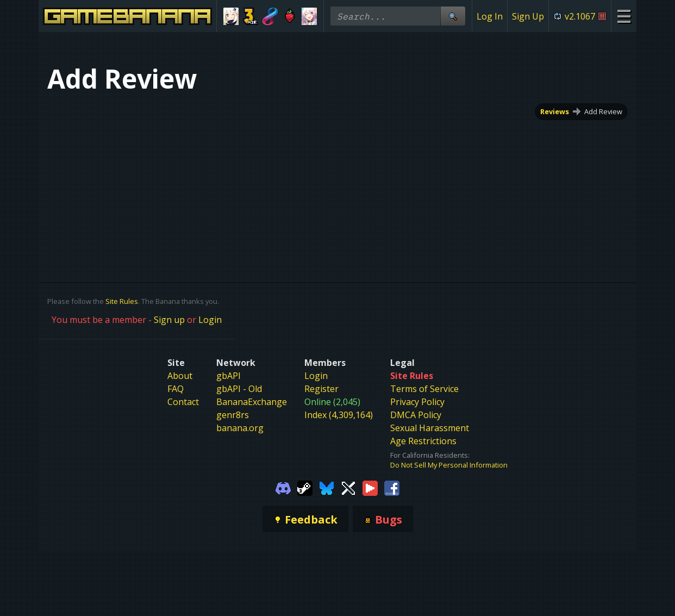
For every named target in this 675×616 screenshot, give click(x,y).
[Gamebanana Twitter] (348, 487)
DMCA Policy (416, 415)
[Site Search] (453, 16)
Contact (183, 402)
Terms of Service (424, 389)
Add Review (603, 111)
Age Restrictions (423, 441)
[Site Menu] (624, 16)
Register (321, 389)
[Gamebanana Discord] (283, 487)
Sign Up (528, 16)
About (180, 376)
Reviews (555, 111)
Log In (490, 16)
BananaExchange (252, 402)
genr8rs (233, 415)
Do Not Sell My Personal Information (449, 465)
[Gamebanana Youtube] (370, 487)
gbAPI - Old (239, 389)
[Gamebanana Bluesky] (327, 487)
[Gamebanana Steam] (305, 487)
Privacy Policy (417, 402)
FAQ (176, 389)
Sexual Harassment (430, 428)
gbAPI (229, 376)
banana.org (240, 428)
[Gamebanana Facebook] (392, 487)
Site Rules (122, 301)
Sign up (169, 320)
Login (210, 320)
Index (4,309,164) (339, 415)
